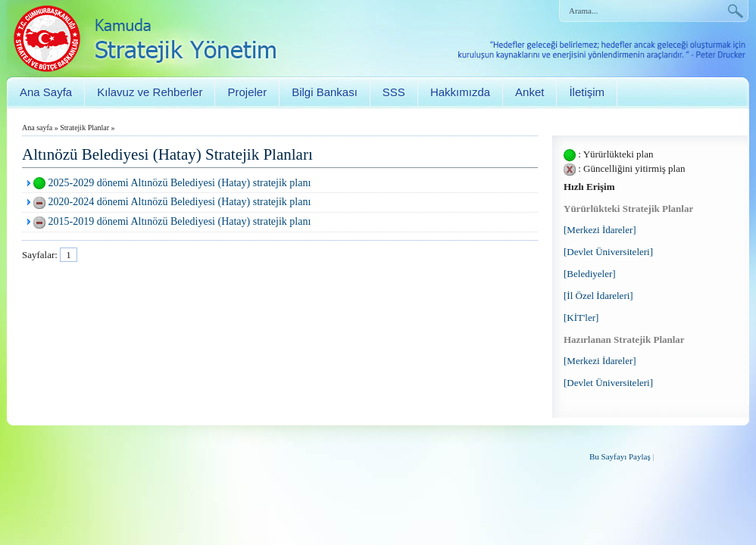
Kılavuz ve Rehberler (150, 92)
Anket (530, 92)
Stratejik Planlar (84, 128)
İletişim (587, 92)
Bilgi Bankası (325, 92)
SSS (394, 92)
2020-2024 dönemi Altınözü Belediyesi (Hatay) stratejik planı (180, 202)
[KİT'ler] (581, 318)
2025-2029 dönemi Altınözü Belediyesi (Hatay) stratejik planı (180, 183)
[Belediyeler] (590, 274)
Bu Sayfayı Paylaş (620, 456)
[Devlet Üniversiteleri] (608, 252)
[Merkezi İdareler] (600, 230)
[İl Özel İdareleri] (598, 296)
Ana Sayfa (46, 92)
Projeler (247, 92)
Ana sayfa (37, 128)
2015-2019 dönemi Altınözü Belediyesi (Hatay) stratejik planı (180, 221)
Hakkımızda (460, 92)
